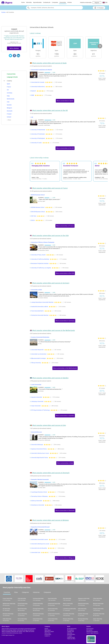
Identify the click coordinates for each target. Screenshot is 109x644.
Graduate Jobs (71, 631)
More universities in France (65, 226)
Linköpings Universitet (37, 401)
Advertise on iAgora (49, 631)
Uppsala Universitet (37, 397)
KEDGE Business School (38, 195)
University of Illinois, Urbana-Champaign (43, 242)
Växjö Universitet (36, 406)
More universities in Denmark (65, 510)
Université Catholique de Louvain (40, 544)
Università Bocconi (36, 432)
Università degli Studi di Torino (40, 458)
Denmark (10, 111)
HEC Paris (34, 216)
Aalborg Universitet (37, 501)
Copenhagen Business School (39, 492)
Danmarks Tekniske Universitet (40, 479)
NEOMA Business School (38, 207)
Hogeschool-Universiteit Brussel (40, 527)
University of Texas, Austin (38, 255)
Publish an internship (86, 2)
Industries (36, 592)
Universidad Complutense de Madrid (41, 70)
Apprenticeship (37, 2)
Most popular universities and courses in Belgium (50, 520)
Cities (16, 592)
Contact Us (47, 636)
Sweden (9, 105)
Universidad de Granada (38, 82)
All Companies (70, 630)
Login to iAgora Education (92, 633)
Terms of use (48, 633)
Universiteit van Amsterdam (39, 354)
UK (8, 90)
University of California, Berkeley (40, 259)
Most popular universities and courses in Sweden (50, 378)
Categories (25, 592)
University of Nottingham (38, 138)
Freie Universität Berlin (37, 311)
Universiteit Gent (36, 552)
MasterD (33, 91)
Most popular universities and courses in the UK (50, 110)
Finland (9, 114)
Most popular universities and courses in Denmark (51, 473)
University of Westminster (38, 130)
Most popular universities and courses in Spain (49, 63)
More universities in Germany (65, 321)
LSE (32, 117)
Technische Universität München (40, 315)
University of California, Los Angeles (41, 268)
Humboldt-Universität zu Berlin (40, 307)
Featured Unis (11, 74)
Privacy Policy (48, 634)
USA (8, 102)
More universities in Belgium (65, 558)
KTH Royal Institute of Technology (40, 410)
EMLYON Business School (38, 212)
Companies (55, 2)
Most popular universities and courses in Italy (49, 425)
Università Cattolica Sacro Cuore (40, 453)
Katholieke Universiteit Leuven (39, 539)
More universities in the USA (65, 273)
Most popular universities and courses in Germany (51, 283)
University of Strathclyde (38, 134)
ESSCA (33, 220)
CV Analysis (99, 8)
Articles (70, 2)
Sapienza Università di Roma (39, 449)
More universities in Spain (65, 101)
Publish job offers (71, 639)
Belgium (9, 108)
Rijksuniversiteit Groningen (38, 358)
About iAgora (48, 630)
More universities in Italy (65, 463)
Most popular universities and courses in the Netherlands (53, 330)
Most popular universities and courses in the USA (50, 236)
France (9, 87)
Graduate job (47, 2)
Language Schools (12, 77)
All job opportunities (72, 629)
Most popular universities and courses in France (50, 188)
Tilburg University (36, 363)
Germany (10, 93)
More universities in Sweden (65, 416)
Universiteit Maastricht (37, 350)
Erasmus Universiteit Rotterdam (40, 337)
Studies (3, 12)
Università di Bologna (37, 445)
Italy (8, 96)
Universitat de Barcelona (38, 87)
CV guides (69, 636)
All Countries (89, 630)
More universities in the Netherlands (65, 368)
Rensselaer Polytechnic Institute (40, 263)
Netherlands (11, 99)
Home (23, 2)
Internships (70, 633)
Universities (63, 2)
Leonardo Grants (71, 637)
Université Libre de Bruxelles (39, 548)
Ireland (9, 117)
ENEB (33, 95)
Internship (29, 2)
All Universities (90, 629)
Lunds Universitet (36, 385)
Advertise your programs (92, 631)
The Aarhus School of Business (39, 496)
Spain (9, 84)
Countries (7, 592)
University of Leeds (36, 143)
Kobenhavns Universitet (38, 505)
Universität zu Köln (37, 290)
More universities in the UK (65, 148)
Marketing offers (71, 634)
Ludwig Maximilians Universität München (42, 302)
